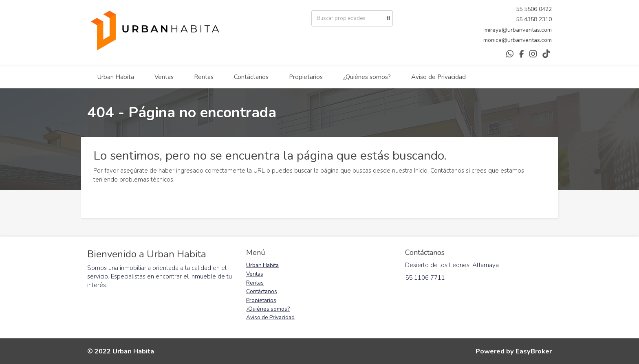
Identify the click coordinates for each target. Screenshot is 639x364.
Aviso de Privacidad (438, 77)
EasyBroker (534, 351)
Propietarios (306, 77)
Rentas (204, 77)
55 (520, 9)
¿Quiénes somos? (367, 77)
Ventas (164, 77)
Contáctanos (251, 77)
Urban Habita (116, 77)
